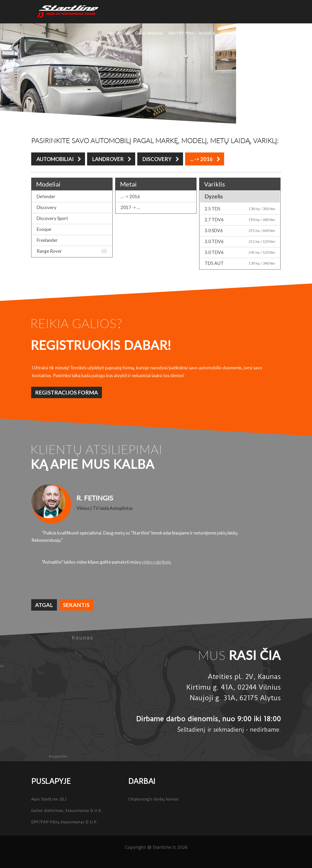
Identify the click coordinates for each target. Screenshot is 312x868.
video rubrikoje (156, 562)
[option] (156, 524)
